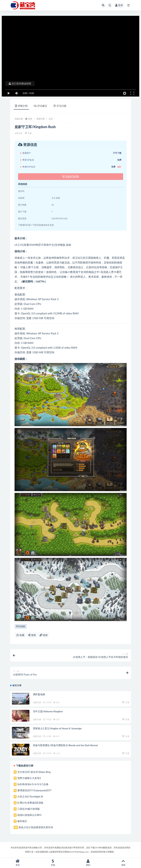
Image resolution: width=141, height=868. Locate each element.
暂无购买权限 (71, 176)
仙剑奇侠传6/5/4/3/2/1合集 (33, 784)
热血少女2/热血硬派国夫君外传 (36, 827)
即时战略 (21, 626)
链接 (44, 635)
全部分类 (40, 119)
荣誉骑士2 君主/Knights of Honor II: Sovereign (57, 728)
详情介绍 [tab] (21, 106)
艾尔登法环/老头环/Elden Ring (34, 772)
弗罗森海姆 (39, 694)
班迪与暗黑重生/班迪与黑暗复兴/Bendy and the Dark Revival (65, 745)
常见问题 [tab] (60, 106)
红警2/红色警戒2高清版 (30, 803)
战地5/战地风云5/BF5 (29, 815)
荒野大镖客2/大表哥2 (29, 778)
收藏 (20, 635)
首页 (30, 119)
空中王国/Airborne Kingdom (48, 711)
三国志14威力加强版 (29, 809)
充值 (53, 863)
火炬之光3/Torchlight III (30, 796)
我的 (88, 863)
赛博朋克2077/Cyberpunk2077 (34, 790)
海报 (32, 635)
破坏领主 (22, 821)
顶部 (123, 863)
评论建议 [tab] (40, 106)
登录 (119, 5)
